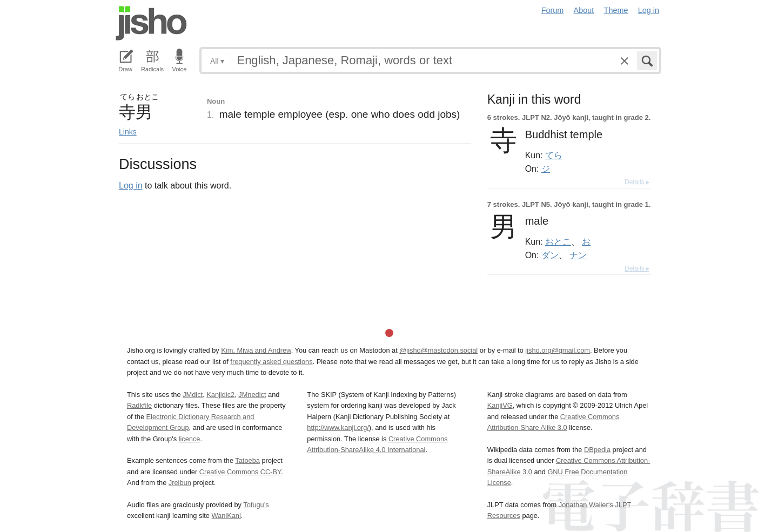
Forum (553, 10)
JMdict (193, 395)
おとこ (558, 241)
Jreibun (180, 483)
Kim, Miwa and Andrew (256, 350)
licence (190, 439)
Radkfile (139, 405)
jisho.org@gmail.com (558, 350)
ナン (578, 255)
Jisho (151, 23)
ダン (550, 255)
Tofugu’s (256, 505)
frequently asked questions (271, 362)
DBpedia (597, 450)
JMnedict (252, 395)
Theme (616, 10)
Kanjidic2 (220, 395)
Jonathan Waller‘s (586, 505)
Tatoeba (247, 460)
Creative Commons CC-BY (240, 472)
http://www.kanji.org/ (338, 427)
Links (128, 132)
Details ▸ (637, 182)
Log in (649, 10)
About (584, 10)
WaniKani (226, 516)
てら (554, 155)
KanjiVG (500, 405)
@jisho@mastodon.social (438, 350)
